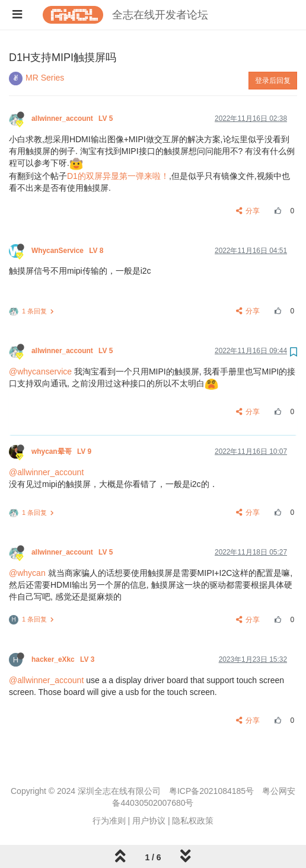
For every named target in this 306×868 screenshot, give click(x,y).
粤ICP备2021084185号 (211, 791)
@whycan (27, 573)
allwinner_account (73, 118)
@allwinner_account (46, 472)
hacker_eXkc (64, 659)
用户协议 (149, 821)
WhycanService (68, 251)
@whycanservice (40, 371)
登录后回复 (273, 81)
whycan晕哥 (62, 451)
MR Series (45, 78)
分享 (248, 211)
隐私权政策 (193, 821)
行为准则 (109, 821)
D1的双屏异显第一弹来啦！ (118, 176)
